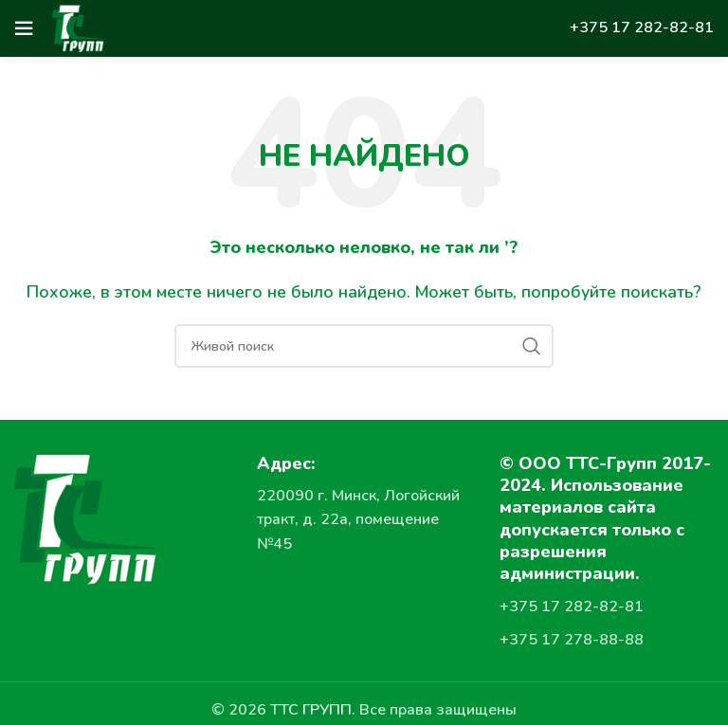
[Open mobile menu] (24, 28)
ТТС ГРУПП (311, 710)
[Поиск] (364, 346)
